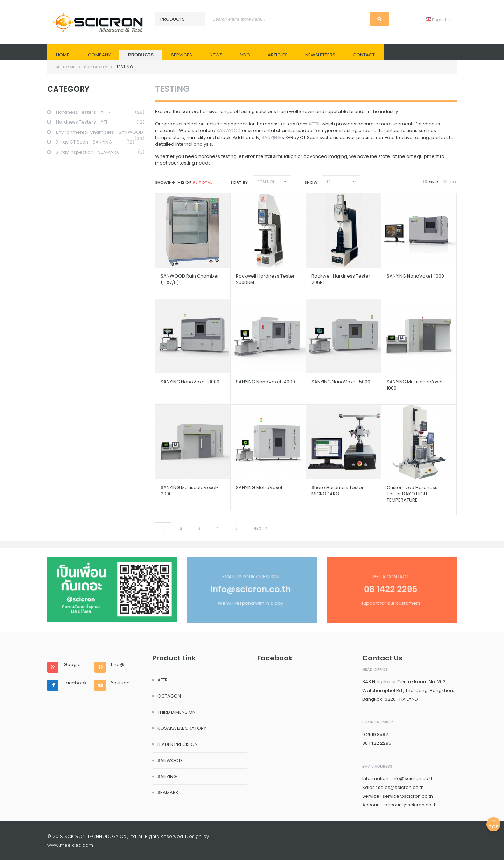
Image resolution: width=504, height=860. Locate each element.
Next (258, 528)
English (439, 20)
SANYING (271, 137)
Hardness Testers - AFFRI (100, 113)
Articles (278, 55)
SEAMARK (168, 793)
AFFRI (314, 124)
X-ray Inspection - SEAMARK (100, 152)
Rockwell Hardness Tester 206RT (341, 279)
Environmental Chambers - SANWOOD (100, 132)
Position (267, 182)
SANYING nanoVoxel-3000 (190, 382)
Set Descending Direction (295, 182)
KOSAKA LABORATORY (182, 728)
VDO (245, 55)
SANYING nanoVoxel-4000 (265, 382)
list (450, 182)
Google (72, 665)
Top (493, 824)
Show (311, 182)
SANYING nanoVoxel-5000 (341, 382)
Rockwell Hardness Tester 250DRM (265, 279)
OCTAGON (169, 696)
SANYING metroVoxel (259, 487)
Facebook (75, 683)
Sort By (239, 182)
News (216, 55)
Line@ (118, 665)
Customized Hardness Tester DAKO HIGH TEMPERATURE (412, 494)
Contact (364, 55)
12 (329, 182)
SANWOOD (229, 130)
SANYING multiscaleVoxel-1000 (416, 385)
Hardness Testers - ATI (100, 122)
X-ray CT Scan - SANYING (95, 142)
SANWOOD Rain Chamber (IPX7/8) (190, 279)
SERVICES (182, 55)
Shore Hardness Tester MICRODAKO (338, 491)
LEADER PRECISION (178, 744)
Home (63, 55)
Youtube (120, 683)
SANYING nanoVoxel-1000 (415, 276)
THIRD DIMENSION (177, 712)
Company (99, 55)
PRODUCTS (141, 55)
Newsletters (320, 55)
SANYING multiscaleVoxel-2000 (190, 491)
